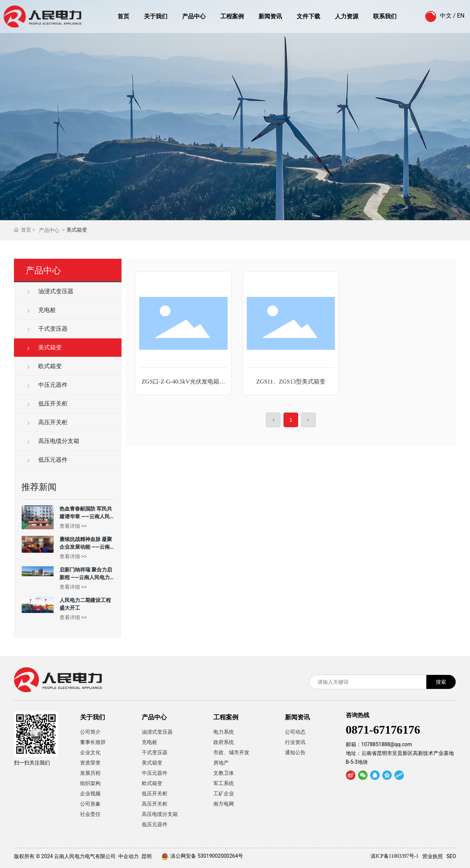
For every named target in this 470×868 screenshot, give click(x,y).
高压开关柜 (47, 422)
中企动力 (129, 856)
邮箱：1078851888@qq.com (379, 744)
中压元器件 (47, 385)
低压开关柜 (47, 404)
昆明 (147, 856)
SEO (451, 856)
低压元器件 (47, 460)
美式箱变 (44, 347)
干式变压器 (47, 329)
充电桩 (41, 310)
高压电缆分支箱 (53, 441)
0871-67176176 (383, 730)
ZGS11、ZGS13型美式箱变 (291, 382)
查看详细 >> (73, 526)
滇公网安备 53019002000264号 (207, 856)
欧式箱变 (44, 366)
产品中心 (49, 230)
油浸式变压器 (50, 291)
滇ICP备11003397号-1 (395, 856)
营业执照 (433, 856)
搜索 (441, 682)
